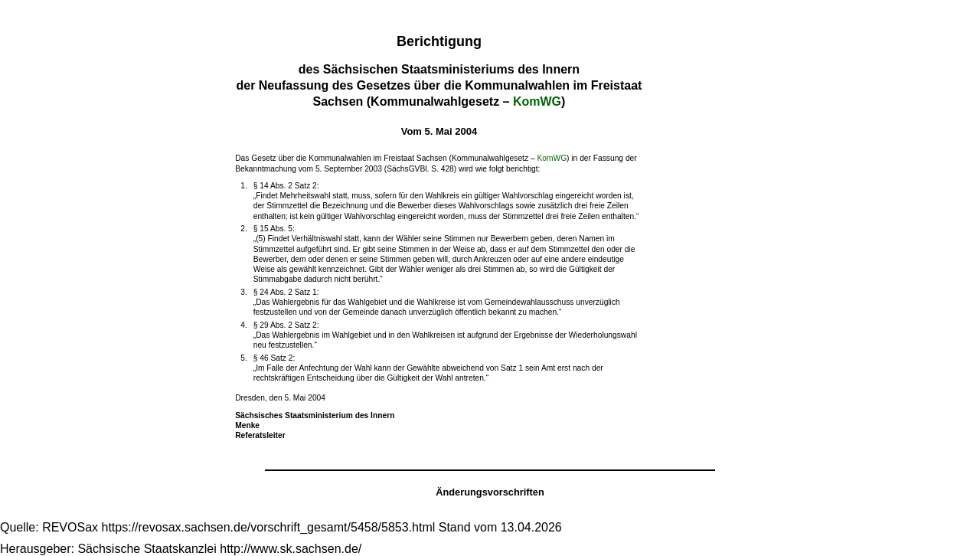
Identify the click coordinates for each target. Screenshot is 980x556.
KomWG (537, 101)
